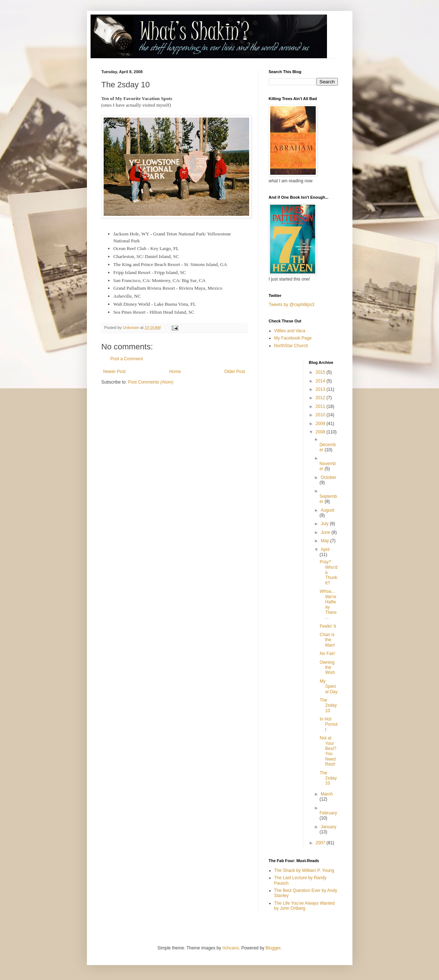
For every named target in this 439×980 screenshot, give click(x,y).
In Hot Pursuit (329, 724)
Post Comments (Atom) (151, 382)
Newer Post (115, 372)
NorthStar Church (291, 346)
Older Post (235, 372)
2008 (321, 432)
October (329, 477)
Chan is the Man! (327, 640)
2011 (321, 406)
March (327, 794)
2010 (321, 415)
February (328, 813)
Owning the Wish (327, 668)
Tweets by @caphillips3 (292, 305)
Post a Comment (127, 359)
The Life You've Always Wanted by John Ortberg (305, 906)
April (325, 549)
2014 (321, 381)
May (326, 541)
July (325, 524)
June (326, 532)
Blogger (273, 948)
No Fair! (328, 654)
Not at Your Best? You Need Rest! (328, 751)
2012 (321, 398)
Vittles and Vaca (290, 331)
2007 (321, 843)
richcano (230, 948)
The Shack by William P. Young (304, 870)
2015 (321, 372)
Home (175, 372)
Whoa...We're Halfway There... (328, 604)
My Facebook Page (293, 338)
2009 (321, 424)
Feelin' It (328, 626)
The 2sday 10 (328, 705)
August (328, 510)
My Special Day (329, 687)
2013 (321, 389)
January (329, 827)
